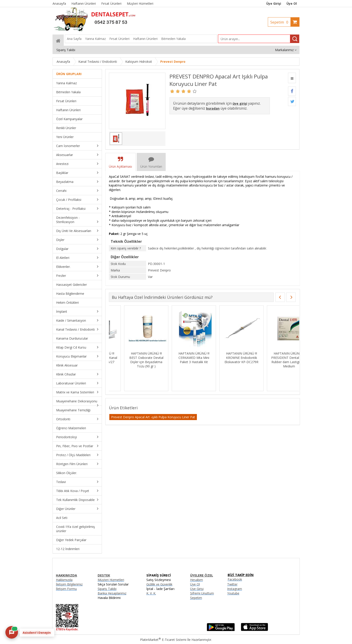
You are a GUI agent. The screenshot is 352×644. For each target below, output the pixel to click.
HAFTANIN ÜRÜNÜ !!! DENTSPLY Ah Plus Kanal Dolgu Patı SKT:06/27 (179, 358)
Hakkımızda (64, 580)
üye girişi (240, 103)
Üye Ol (292, 3)
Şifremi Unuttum (202, 593)
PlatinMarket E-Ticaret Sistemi (163, 640)
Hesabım (197, 580)
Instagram (235, 589)
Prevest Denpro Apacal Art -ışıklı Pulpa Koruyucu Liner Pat (153, 417)
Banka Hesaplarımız (112, 593)
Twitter (232, 584)
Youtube (233, 593)
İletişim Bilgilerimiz (69, 584)
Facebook (235, 579)
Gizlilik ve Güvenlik (159, 584)
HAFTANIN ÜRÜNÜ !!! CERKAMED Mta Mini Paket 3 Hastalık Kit (274, 358)
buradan (213, 108)
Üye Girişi (274, 3)
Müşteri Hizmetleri (111, 580)
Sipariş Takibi (107, 589)
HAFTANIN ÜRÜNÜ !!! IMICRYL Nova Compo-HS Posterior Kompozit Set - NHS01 (131, 360)
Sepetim (280, 22)
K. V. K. (151, 593)
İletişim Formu (66, 589)
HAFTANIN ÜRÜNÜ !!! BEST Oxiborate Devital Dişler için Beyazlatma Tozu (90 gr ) (226, 360)
